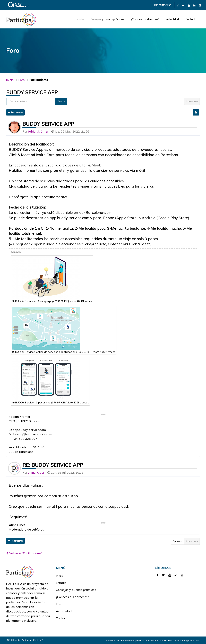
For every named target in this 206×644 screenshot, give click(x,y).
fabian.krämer (38, 131)
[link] (178, 5)
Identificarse (163, 5)
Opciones (178, 541)
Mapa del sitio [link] (113, 641)
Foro (59, 604)
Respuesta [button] (15, 112)
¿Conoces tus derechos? (145, 19)
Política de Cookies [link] (171, 641)
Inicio (10, 80)
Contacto (191, 19)
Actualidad (173, 19)
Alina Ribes (36, 473)
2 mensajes (192, 101)
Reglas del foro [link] (191, 641)
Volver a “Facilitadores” (24, 553)
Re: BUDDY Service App (53, 465)
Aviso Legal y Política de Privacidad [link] (141, 641)
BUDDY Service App (32, 92)
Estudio (79, 19)
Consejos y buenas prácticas (107, 19)
